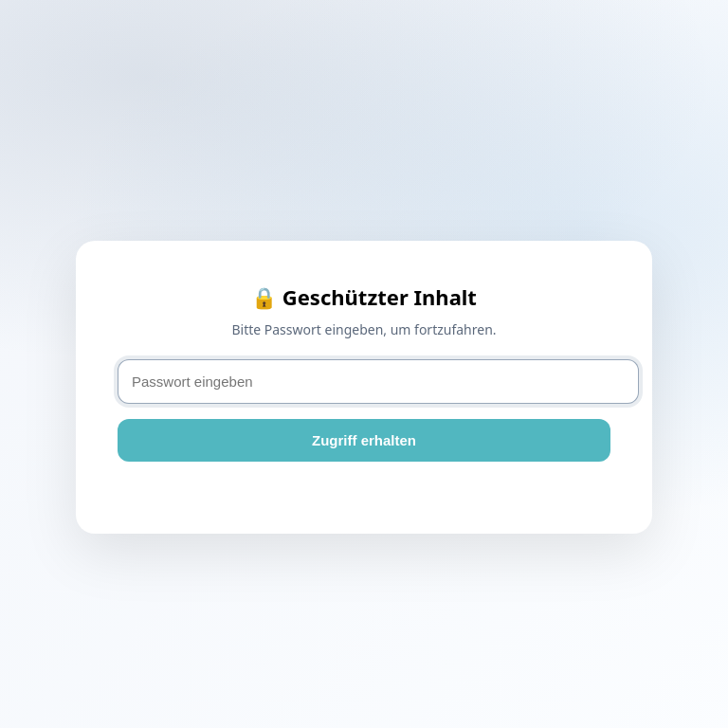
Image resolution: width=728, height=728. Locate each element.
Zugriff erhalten (364, 440)
